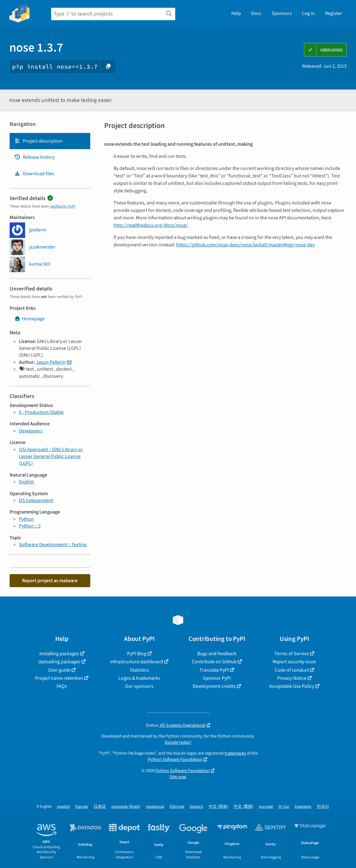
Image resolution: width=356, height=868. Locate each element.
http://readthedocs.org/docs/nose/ (151, 225)
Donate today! (178, 742)
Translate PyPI (214, 670)
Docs (256, 13)
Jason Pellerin (51, 362)
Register (334, 13)
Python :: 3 (30, 526)
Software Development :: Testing (53, 545)
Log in (308, 13)
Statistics (139, 670)
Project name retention (59, 678)
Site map (178, 777)
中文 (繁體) (244, 807)
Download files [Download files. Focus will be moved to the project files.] (34, 174)
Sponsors (282, 13)
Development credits (214, 686)
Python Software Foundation (175, 759)
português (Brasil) (126, 807)
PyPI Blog (137, 654)
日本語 (100, 807)
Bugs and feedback (217, 654)
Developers (31, 431)
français (82, 807)
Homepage (29, 319)
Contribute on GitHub (214, 662)
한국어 (323, 807)
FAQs (62, 686)
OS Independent (36, 500)
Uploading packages (59, 662)
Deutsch (196, 807)
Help (236, 13)
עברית (284, 807)
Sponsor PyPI (217, 678)
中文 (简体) (218, 807)
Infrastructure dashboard (137, 662)
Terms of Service (292, 654)
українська (155, 807)
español (63, 807)
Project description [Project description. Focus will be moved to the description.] (38, 141)
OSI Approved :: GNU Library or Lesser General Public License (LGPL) (51, 457)
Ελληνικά (177, 807)
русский (266, 807)
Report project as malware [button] (50, 581)
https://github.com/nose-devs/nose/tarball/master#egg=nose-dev (245, 245)
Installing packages (59, 654)
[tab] (50, 141)
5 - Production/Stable (41, 412)
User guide (59, 670)
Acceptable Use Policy (292, 686)
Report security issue (294, 662)
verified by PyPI (62, 206)
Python (26, 519)
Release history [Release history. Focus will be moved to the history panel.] (34, 157)
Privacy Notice (292, 678)
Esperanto (303, 807)
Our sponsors (139, 686)
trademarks (235, 753)
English (27, 482)
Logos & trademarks (139, 678)
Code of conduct (292, 670)
